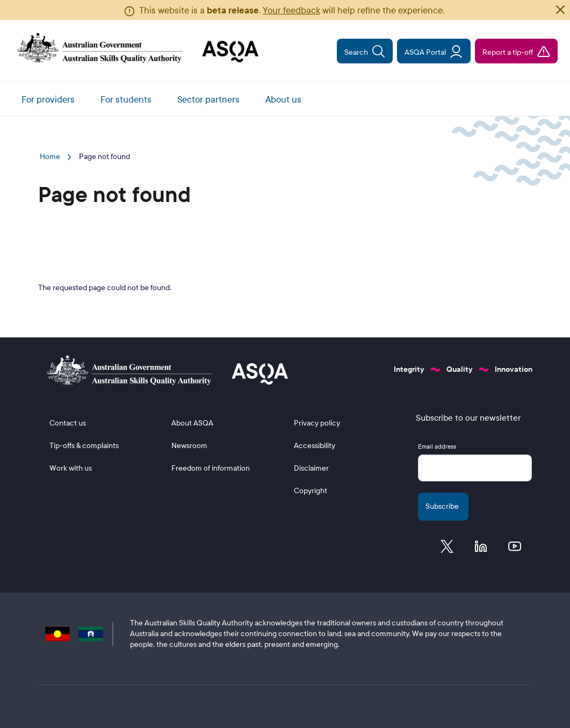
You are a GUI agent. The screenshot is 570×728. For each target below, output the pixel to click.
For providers (48, 100)
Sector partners (208, 100)
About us (283, 100)
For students (126, 100)
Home (50, 157)
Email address (437, 446)
